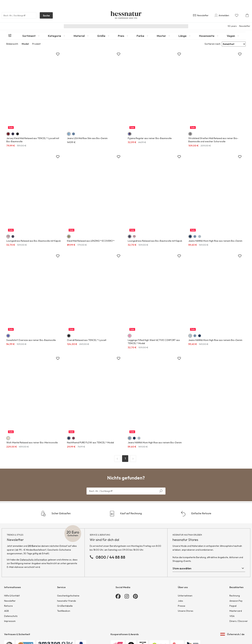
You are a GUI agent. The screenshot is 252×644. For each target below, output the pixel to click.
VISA (232, 616)
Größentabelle (65, 606)
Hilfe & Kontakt (12, 596)
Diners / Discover (239, 621)
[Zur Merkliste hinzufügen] (58, 54)
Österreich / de (232, 634)
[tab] (33, 36)
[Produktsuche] (19, 15)
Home (159, 26)
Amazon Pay (236, 601)
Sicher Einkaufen (56, 514)
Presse (182, 606)
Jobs (180, 601)
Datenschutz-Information (34, 560)
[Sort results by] (234, 44)
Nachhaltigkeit (86, 26)
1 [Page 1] (125, 458)
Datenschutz (11, 616)
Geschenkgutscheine (68, 596)
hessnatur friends (67, 601)
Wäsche (147, 26)
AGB (7, 611)
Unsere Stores (186, 611)
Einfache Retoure (196, 514)
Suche (45, 16)
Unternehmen (185, 596)
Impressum (10, 621)
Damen (111, 26)
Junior (135, 26)
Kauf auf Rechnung (126, 514)
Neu (100, 26)
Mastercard (236, 611)
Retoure (8, 606)
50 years (232, 26)
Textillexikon (64, 611)
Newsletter (245, 26)
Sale (169, 26)
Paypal (233, 606)
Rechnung (235, 596)
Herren (123, 26)
